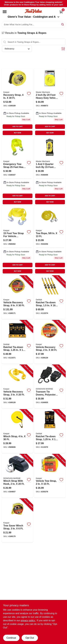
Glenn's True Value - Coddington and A (33, 17)
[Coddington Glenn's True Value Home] (33, 11)
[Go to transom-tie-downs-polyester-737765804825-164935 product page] (50, 387)
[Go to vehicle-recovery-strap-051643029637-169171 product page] (17, 297)
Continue (11, 638)
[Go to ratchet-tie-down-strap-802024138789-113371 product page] (17, 342)
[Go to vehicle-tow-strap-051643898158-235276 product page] (50, 476)
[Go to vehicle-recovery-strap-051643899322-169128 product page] (17, 387)
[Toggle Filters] (63, 49)
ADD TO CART (17, 127)
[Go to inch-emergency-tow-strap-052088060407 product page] (50, 171)
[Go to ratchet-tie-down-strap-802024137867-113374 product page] (50, 297)
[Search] (63, 24)
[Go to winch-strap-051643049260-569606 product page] (17, 431)
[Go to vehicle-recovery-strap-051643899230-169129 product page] (50, 342)
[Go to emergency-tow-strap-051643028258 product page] (17, 171)
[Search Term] (34, 24)
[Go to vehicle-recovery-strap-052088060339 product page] (50, 102)
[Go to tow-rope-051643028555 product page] (50, 240)
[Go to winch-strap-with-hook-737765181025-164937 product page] (17, 476)
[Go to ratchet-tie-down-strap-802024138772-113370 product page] (50, 431)
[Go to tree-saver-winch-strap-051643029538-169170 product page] (17, 520)
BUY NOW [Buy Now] (18, 133)
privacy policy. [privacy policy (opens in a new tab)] (28, 620)
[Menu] (5, 12)
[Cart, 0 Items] (61, 12)
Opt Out (30, 638)
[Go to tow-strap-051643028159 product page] (17, 240)
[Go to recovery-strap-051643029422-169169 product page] (17, 102)
